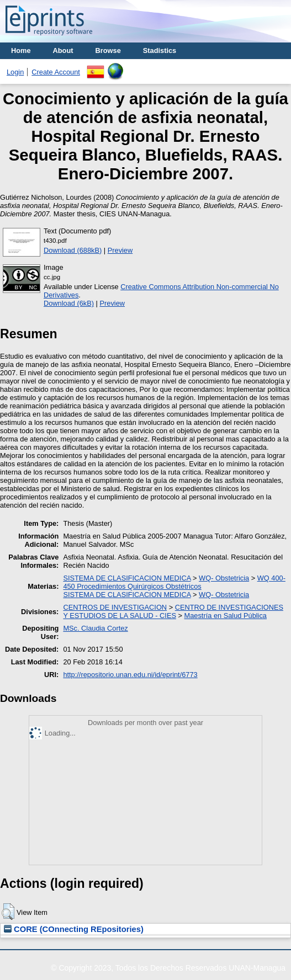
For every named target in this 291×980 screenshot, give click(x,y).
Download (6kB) (69, 303)
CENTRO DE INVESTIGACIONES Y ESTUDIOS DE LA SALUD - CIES (173, 611)
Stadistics (160, 50)
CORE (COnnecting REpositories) (74, 929)
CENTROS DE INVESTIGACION (115, 607)
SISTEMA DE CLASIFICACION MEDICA (127, 578)
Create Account (56, 72)
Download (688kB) (73, 250)
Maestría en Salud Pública (226, 616)
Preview (120, 250)
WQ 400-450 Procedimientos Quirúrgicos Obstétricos (174, 582)
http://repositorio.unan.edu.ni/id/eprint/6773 (130, 675)
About (63, 50)
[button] (8, 912)
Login (15, 72)
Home (21, 50)
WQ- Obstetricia (224, 578)
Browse (108, 50)
